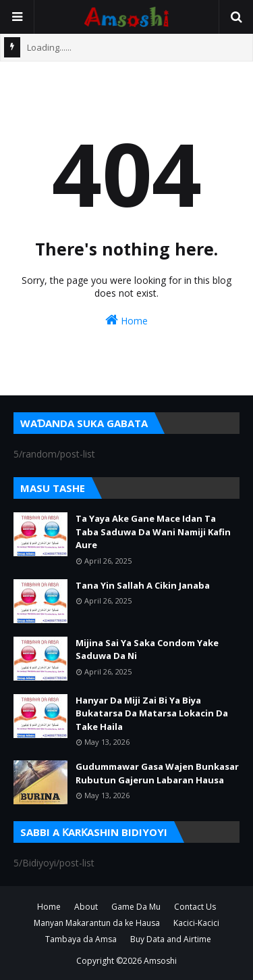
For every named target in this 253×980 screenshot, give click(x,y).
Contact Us (195, 907)
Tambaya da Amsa (81, 939)
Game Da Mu (136, 907)
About (86, 907)
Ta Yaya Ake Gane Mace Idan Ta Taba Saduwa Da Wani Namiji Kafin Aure (153, 532)
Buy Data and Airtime (171, 939)
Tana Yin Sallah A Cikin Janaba (143, 585)
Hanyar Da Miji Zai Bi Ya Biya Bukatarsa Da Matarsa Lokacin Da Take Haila (152, 713)
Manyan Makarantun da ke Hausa (97, 923)
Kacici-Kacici (196, 923)
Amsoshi (160, 961)
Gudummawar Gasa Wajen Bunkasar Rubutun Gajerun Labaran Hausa (157, 773)
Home (126, 320)
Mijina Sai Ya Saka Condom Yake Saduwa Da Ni (147, 650)
